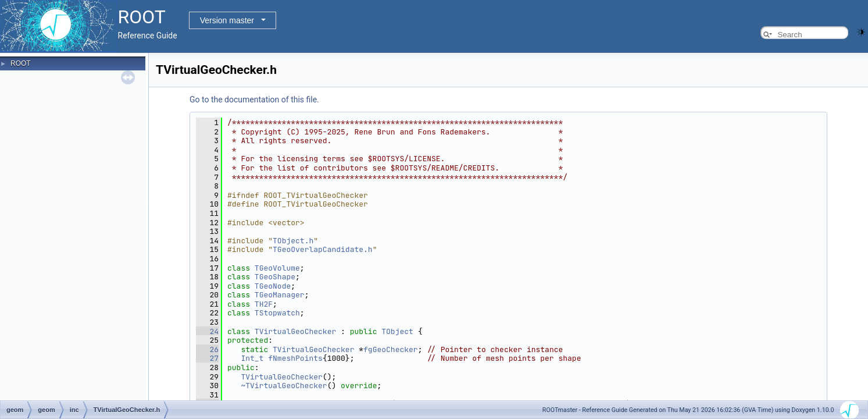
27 (207, 358)
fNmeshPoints (295, 358)
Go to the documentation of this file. (254, 100)
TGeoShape (275, 277)
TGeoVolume (277, 268)
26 (207, 349)
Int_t (252, 358)
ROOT (21, 63)
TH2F (264, 304)
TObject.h (293, 241)
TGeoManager (280, 295)
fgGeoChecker (391, 349)
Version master (227, 20)
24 (207, 331)
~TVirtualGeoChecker (284, 386)
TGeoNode (273, 286)
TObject (397, 331)
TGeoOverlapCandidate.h (323, 249)
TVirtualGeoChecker (295, 331)
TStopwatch (277, 313)
